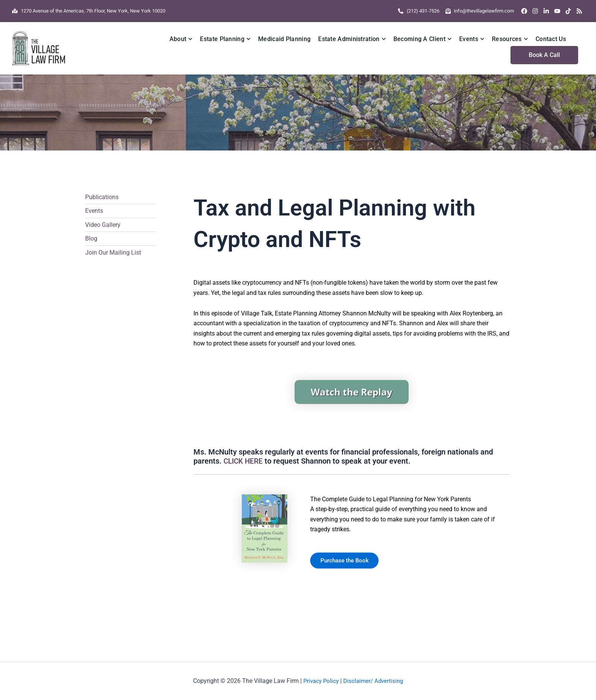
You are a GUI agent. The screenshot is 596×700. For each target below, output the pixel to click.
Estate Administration (352, 39)
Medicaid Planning (284, 39)
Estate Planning (225, 39)
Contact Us (551, 39)
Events (472, 39)
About (181, 39)
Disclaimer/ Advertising (374, 681)
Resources (510, 39)
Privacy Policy (319, 681)
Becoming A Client (422, 39)
